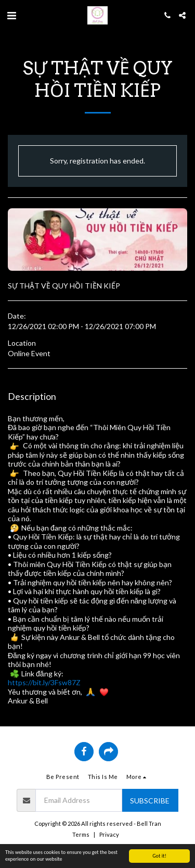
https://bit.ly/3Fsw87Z (44, 682)
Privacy (109, 834)
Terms (81, 834)
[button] (11, 15)
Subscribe (150, 801)
